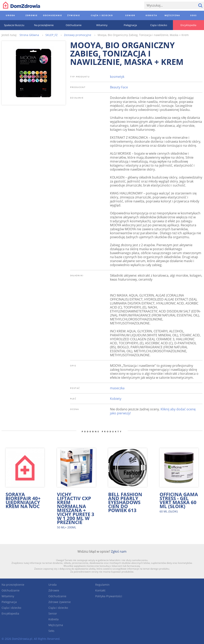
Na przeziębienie (13, 585)
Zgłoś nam (119, 551)
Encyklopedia (10, 613)
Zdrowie (54, 590)
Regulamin (102, 585)
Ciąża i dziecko (11, 608)
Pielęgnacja (9, 602)
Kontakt (100, 590)
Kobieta (53, 619)
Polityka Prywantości (109, 596)
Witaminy (8, 596)
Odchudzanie (11, 590)
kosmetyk (117, 77)
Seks (51, 631)
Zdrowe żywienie (60, 602)
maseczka (117, 388)
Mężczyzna (56, 625)
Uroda (52, 585)
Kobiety (116, 399)
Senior (53, 613)
